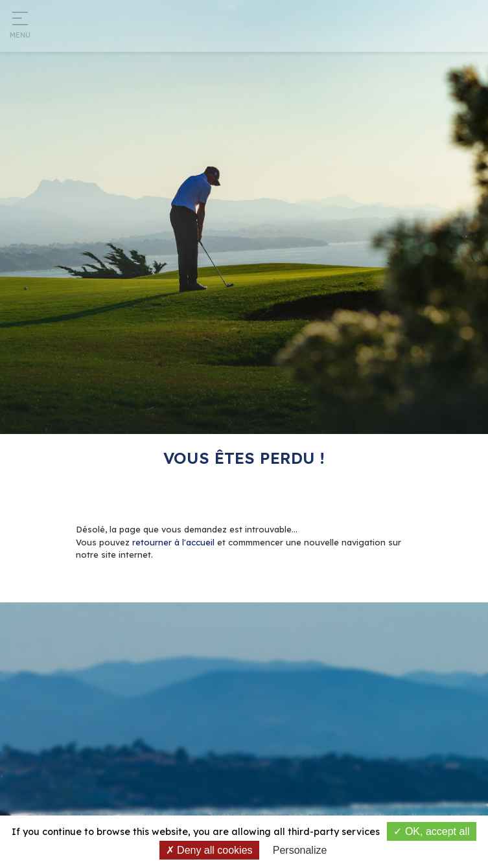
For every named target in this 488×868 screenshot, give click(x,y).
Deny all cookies (209, 850)
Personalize (300, 850)
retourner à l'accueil (173, 542)
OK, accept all (431, 831)
